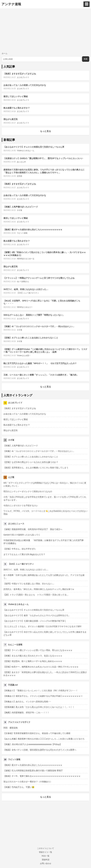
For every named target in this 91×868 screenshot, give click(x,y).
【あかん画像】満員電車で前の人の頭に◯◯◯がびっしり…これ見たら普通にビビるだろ (44, 739)
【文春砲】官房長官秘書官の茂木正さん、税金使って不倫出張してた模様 (37, 733)
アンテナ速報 (11, 4)
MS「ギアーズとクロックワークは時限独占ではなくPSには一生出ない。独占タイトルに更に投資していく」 (45, 484)
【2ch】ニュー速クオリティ (28, 293)
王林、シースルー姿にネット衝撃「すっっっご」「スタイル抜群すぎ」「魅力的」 (41, 375)
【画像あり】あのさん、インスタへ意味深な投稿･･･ (27, 702)
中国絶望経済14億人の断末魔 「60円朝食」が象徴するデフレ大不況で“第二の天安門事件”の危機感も (44, 542)
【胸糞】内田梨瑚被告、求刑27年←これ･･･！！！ (26, 713)
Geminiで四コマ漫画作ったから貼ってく (22, 535)
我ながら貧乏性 (11, 119)
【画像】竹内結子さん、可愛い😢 (19, 787)
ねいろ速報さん (23, 281)
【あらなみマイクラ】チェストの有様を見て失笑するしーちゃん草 (34, 147)
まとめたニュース (16, 524)
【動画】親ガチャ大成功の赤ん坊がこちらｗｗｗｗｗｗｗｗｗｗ (33, 230)
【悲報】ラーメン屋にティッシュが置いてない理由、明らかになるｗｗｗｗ (38, 650)
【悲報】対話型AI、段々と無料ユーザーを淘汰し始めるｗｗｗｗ (33, 661)
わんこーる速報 (15, 645)
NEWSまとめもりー (25, 307)
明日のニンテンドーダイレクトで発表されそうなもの (28, 491)
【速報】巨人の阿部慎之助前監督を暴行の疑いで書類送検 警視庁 (33, 771)
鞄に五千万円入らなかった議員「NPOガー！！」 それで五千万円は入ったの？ (40, 363)
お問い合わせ (46, 863)
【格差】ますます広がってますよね (20, 74)
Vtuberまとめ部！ (24, 356)
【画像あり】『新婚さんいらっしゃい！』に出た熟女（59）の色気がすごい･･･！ (41, 691)
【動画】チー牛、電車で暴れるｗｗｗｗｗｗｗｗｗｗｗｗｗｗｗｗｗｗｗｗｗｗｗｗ (42, 776)
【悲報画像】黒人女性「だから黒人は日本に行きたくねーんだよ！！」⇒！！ (39, 707)
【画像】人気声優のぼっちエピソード (21, 207)
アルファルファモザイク (19, 722)
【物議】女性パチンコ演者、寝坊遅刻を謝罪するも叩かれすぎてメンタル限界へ (40, 750)
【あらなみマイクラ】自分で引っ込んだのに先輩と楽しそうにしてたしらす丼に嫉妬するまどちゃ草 (45, 633)
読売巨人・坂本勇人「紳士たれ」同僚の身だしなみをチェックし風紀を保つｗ (39, 589)
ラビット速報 (22, 233)
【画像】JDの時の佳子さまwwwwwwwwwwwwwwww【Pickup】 (33, 744)
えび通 (11, 477)
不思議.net (13, 685)
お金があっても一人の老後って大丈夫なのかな (25, 85)
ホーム (5, 53)
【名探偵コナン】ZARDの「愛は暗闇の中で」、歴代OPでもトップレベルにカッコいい (43, 158)
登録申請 (46, 860)
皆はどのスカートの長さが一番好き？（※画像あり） (28, 782)
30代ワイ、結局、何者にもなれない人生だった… (26, 289)
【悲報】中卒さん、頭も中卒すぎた (20, 549)
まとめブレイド (23, 77)
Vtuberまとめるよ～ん (26, 151)
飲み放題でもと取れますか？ (17, 108)
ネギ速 (20, 210)
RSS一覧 (45, 856)
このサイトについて (45, 848)
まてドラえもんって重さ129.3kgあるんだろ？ (24, 554)
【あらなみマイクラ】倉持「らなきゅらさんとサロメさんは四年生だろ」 (37, 615)
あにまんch (21, 162)
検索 (86, 59)
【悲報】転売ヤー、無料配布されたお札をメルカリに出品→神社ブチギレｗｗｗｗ (41, 667)
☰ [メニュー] (87, 4)
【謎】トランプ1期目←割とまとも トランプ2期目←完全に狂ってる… (36, 595)
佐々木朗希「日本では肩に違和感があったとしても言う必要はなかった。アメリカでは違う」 (44, 577)
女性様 (20, 176)
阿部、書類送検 (11, 728)
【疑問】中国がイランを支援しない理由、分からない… (29, 584)
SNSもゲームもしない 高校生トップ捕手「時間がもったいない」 (34, 315)
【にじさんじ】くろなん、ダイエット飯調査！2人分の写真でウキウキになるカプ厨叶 (43, 626)
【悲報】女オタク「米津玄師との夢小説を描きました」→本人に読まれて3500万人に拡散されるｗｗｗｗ (45, 674)
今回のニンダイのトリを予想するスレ (21, 505)
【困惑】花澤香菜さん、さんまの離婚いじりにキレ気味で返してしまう (36, 468)
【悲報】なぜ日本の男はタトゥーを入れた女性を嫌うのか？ (31, 462)
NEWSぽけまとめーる (26, 259)
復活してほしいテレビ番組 (16, 96)
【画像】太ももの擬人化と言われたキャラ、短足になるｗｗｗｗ (33, 656)
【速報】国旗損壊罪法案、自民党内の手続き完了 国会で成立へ (33, 529)
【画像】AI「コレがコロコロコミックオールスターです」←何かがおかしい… (39, 326)
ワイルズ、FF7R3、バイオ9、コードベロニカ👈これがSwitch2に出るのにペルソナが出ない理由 (45, 513)
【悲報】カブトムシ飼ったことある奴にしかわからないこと (31, 338)
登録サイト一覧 (45, 852)
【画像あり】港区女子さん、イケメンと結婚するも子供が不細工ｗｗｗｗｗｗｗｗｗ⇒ (43, 696)
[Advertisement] (45, 30)
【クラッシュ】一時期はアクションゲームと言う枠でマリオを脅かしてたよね (39, 278)
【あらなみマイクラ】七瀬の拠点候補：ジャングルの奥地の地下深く (35, 621)
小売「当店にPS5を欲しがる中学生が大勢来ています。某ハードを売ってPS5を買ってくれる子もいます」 (45, 498)
